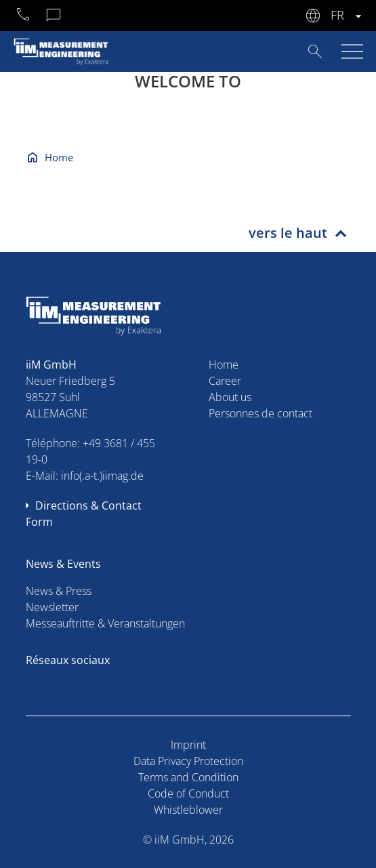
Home (59, 157)
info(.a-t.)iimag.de (102, 476)
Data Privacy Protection (188, 761)
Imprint (188, 745)
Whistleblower (188, 810)
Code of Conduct (188, 793)
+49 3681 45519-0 (24, 16)
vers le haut (288, 233)
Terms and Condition (188, 777)
